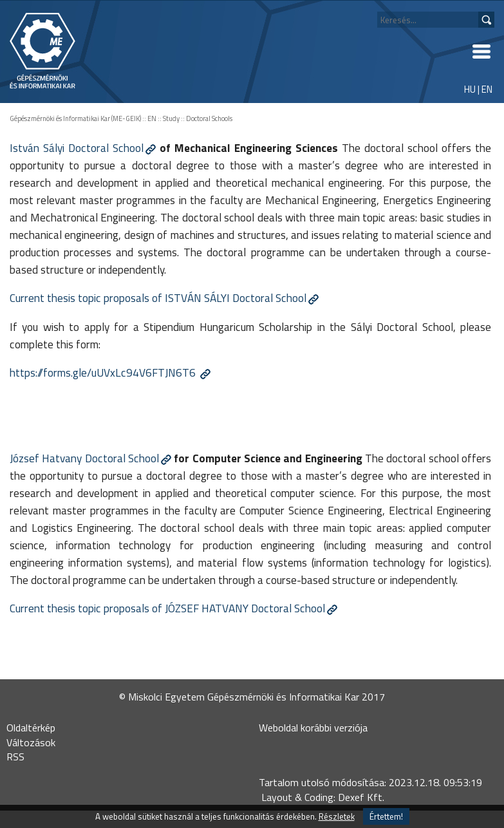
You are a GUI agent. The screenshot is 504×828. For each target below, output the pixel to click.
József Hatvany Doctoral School (84, 458)
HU (470, 89)
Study (171, 118)
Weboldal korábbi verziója (313, 728)
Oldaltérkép (31, 728)
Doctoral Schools (209, 118)
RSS (15, 757)
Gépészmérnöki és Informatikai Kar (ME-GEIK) (75, 118)
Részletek (337, 816)
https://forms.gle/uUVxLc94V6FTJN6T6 (104, 372)
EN (487, 89)
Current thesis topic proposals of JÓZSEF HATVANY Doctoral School (167, 608)
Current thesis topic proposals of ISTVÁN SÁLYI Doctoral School (158, 298)
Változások (31, 742)
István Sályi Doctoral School (77, 148)
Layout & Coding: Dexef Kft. (323, 797)
